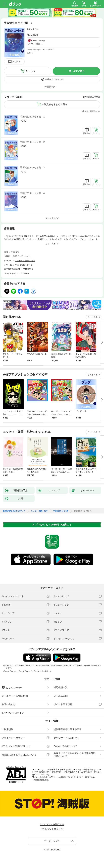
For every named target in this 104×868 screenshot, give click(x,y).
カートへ (30, 71)
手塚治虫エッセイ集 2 (32, 142)
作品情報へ (50, 87)
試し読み (16, 61)
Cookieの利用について (65, 746)
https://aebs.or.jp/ (41, 780)
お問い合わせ (9, 704)
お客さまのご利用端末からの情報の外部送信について (75, 755)
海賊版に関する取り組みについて (19, 755)
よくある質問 (61, 696)
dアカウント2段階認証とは (16, 746)
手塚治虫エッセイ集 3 (32, 168)
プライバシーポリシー (13, 738)
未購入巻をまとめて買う (54, 104)
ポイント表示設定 (63, 704)
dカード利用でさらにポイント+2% (40, 50)
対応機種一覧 (61, 687)
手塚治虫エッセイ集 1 (32, 117)
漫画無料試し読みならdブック (14, 511)
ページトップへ (52, 841)
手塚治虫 (31, 29)
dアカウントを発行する (52, 824)
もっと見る (93, 317)
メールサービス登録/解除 (15, 696)
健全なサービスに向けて (66, 738)
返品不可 (30, 53)
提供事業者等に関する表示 (68, 729)
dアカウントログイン (13, 713)
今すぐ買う (79, 71)
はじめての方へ (12, 687)
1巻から (85, 111)
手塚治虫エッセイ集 (24, 265)
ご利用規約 (7, 729)
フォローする (37, 29)
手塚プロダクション (22, 256)
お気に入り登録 (93, 97)
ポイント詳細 (34, 44)
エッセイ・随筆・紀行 (25, 261)
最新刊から (95, 111)
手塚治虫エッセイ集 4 (32, 193)
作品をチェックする (54, 79)
